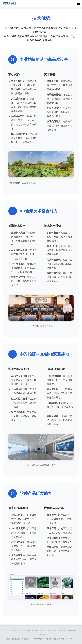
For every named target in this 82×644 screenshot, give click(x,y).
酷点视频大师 (37, 630)
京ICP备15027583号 (66, 639)
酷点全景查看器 (48, 630)
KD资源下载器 (71, 630)
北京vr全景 (17, 630)
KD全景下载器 (60, 630)
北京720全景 (7, 630)
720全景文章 (26, 630)
